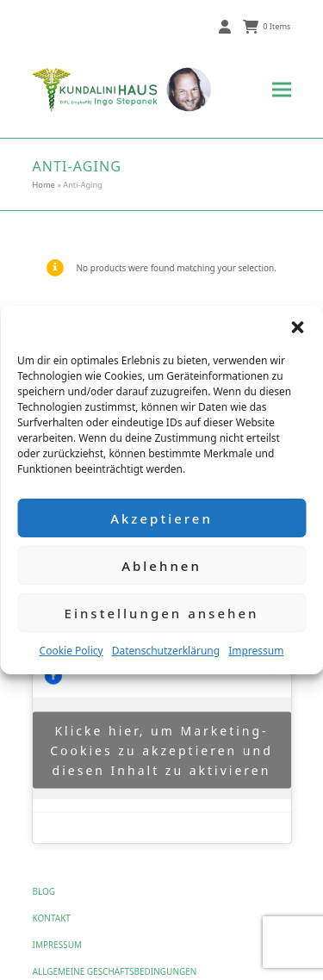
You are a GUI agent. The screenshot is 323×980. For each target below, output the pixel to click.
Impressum (256, 651)
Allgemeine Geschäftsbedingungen (115, 971)
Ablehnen (161, 566)
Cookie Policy (71, 651)
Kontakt (52, 918)
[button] (297, 327)
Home (44, 185)
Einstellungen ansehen (162, 613)
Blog (44, 891)
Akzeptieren (161, 518)
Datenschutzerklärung (166, 651)
